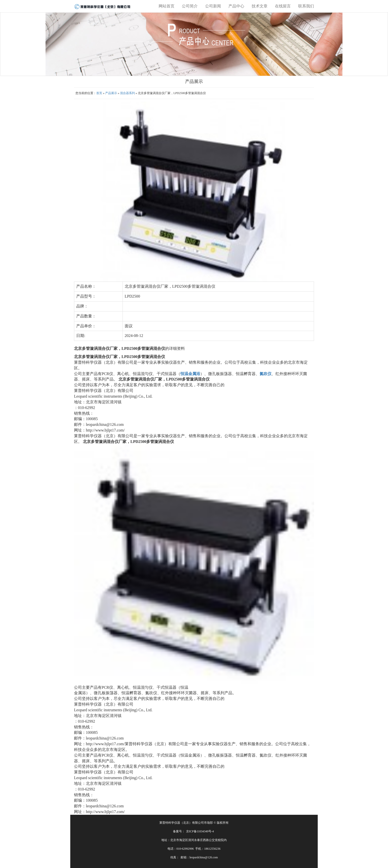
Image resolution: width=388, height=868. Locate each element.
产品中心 (236, 6)
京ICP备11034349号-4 (200, 831)
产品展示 (111, 93)
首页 (99, 93)
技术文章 (260, 6)
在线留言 (283, 6)
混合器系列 (127, 93)
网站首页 (167, 6)
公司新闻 (213, 6)
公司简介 (190, 6)
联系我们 (306, 6)
